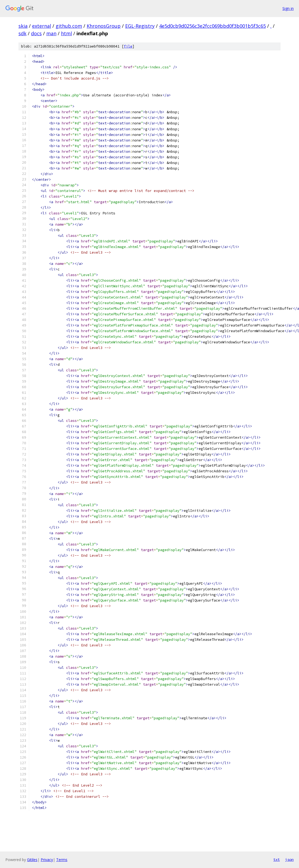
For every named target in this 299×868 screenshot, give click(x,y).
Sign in (288, 8)
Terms (62, 860)
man (51, 33)
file (128, 46)
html (66, 33)
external (42, 26)
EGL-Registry (140, 26)
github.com (69, 26)
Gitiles (32, 860)
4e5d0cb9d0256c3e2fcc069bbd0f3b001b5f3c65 (212, 26)
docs (36, 33)
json (289, 859)
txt (277, 859)
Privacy (47, 860)
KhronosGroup (104, 26)
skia (23, 26)
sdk (22, 33)
